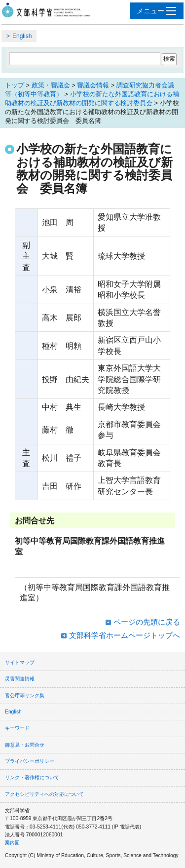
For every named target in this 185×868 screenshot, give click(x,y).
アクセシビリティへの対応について (44, 794)
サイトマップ (20, 662)
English (22, 36)
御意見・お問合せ (25, 745)
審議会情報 (93, 85)
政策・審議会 (51, 85)
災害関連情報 (20, 679)
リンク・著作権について (32, 777)
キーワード (17, 728)
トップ (15, 85)
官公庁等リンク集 (25, 695)
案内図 (12, 843)
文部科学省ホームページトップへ (125, 635)
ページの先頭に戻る (147, 622)
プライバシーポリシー (30, 761)
